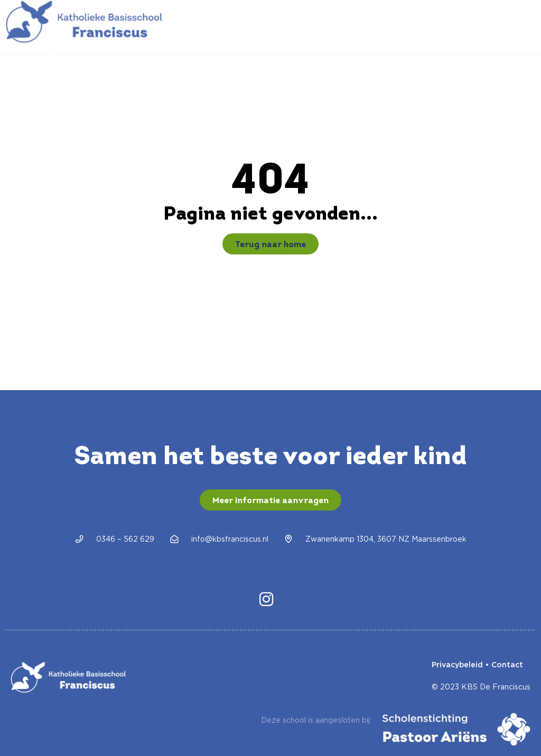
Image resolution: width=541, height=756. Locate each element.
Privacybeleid (457, 665)
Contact (507, 665)
